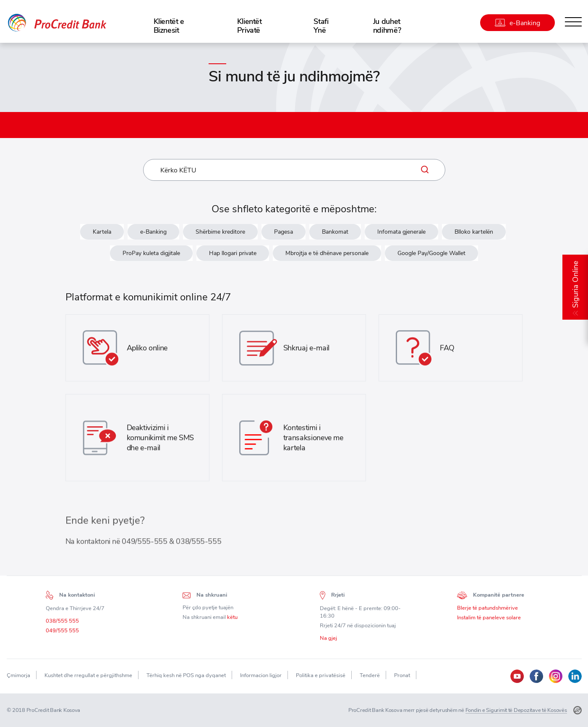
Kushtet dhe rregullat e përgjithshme (88, 675)
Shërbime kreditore (220, 232)
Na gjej (328, 640)
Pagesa (284, 232)
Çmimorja (18, 675)
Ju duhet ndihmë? (387, 26)
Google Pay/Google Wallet (431, 253)
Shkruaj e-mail (306, 350)
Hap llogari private (233, 253)
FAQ (447, 350)
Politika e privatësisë (321, 675)
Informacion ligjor (261, 675)
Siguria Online (575, 284)
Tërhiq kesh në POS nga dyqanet (186, 675)
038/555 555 (62, 624)
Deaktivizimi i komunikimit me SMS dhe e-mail (161, 440)
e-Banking (153, 232)
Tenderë (370, 675)
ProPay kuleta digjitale (151, 253)
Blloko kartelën (474, 232)
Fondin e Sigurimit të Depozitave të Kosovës (516, 710)
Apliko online (147, 350)
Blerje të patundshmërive (487, 611)
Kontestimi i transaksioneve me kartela (313, 440)
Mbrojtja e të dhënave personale (327, 253)
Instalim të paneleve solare (489, 620)
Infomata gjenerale (401, 232)
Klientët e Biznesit (169, 26)
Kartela (102, 232)
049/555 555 (62, 633)
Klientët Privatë (250, 26)
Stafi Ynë (321, 26)
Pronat (402, 675)
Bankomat (335, 232)
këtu (232, 620)
